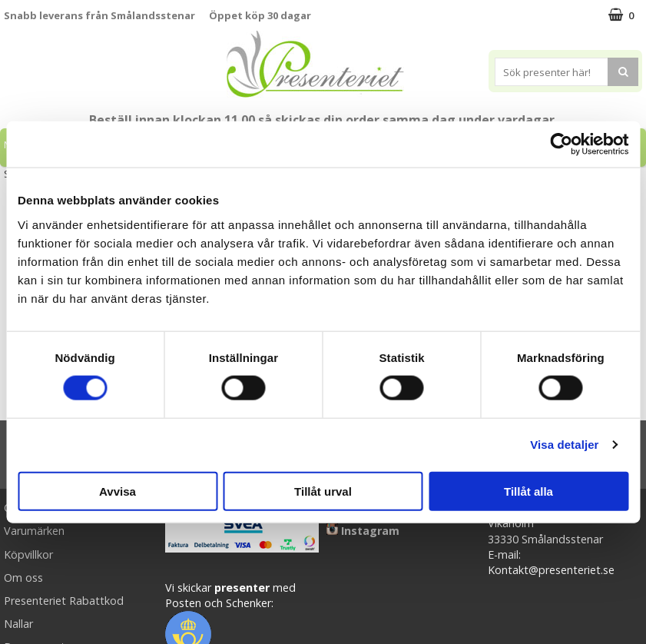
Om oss (23, 578)
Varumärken (34, 531)
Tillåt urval (323, 491)
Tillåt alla (528, 491)
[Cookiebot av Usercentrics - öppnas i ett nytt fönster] (561, 144)
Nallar (18, 624)
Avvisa (118, 491)
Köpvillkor (28, 554)
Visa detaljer (564, 445)
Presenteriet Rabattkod (64, 601)
